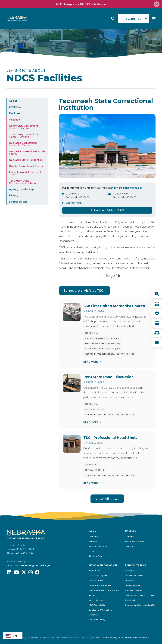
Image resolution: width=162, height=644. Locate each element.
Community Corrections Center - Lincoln (24, 127)
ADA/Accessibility (97, 605)
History (14, 196)
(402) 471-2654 (24, 553)
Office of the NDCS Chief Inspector (105, 590)
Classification (131, 600)
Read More (91, 362)
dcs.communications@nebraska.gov (29, 565)
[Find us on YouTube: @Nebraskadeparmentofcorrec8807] (16, 573)
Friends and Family (134, 576)
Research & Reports (98, 576)
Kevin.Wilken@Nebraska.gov (126, 188)
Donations (94, 615)
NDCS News (95, 571)
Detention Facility (97, 620)
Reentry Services (133, 586)
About (13, 101)
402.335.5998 (74, 203)
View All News (107, 499)
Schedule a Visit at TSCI (107, 210)
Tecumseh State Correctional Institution (23, 182)
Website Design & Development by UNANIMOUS (126, 637)
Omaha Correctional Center (26, 166)
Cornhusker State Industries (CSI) (140, 605)
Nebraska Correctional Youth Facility (27, 153)
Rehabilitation (135, 565)
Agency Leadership (21, 189)
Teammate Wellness (134, 541)
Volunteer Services (133, 590)
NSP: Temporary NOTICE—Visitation (81, 4)
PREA (92, 595)
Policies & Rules (96, 581)
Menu (154, 19)
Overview (15, 107)
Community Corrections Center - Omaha (24, 135)
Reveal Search (113, 19)
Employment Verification (100, 610)
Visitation (14, 120)
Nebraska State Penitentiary (26, 160)
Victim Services (96, 600)
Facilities (15, 113)
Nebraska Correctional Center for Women (23, 144)
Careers (131, 531)
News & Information (103, 565)
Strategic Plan (18, 202)
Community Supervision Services (140, 595)
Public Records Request (100, 586)
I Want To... (134, 19)
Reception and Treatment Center (25, 173)
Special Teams (132, 546)
